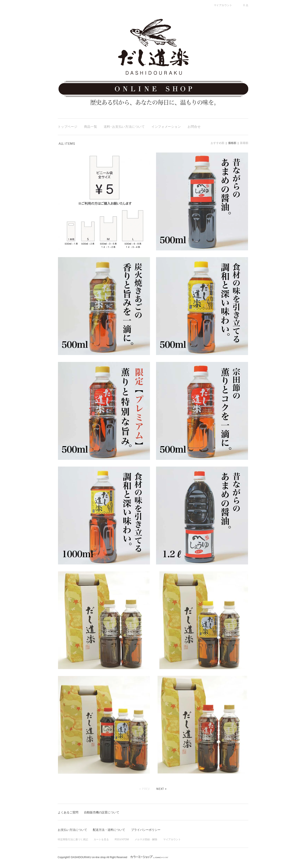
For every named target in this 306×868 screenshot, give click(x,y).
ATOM (125, 839)
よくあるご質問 (68, 812)
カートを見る (101, 839)
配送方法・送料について (109, 830)
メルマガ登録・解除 (146, 839)
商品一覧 (91, 127)
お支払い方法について (72, 830)
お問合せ (194, 127)
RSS (117, 839)
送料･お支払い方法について (124, 127)
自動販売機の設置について (102, 812)
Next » (162, 789)
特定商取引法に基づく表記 (73, 839)
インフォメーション (166, 127)
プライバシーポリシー (146, 830)
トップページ (68, 127)
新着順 (244, 143)
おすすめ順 (217, 143)
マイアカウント (172, 839)
